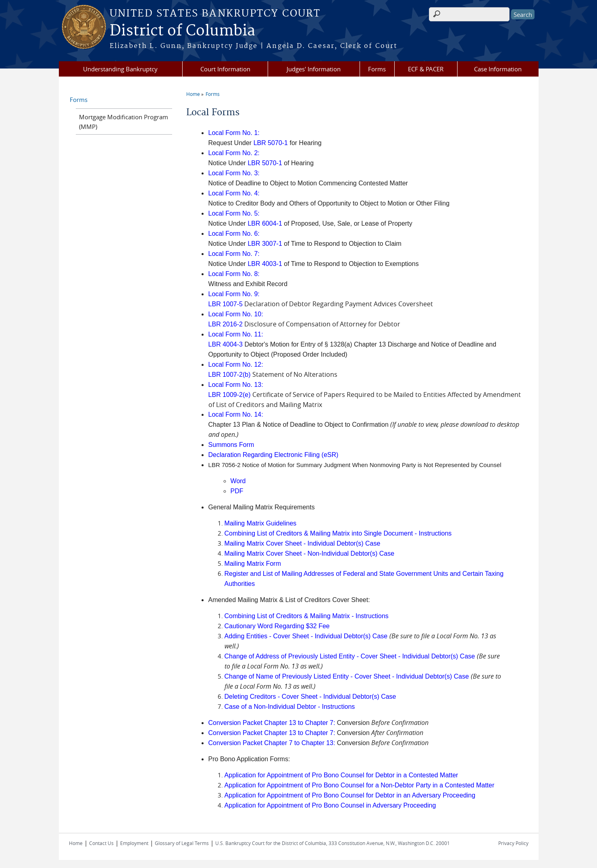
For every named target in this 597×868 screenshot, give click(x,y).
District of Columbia (182, 31)
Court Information (225, 69)
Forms (377, 69)
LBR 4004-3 (226, 344)
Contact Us (101, 843)
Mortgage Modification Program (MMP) (124, 122)
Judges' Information (314, 69)
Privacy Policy (513, 843)
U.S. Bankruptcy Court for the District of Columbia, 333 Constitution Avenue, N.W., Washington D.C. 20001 (333, 843)
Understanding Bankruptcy (120, 69)
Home (193, 94)
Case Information (498, 69)
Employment (134, 843)
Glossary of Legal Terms (182, 843)
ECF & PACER (426, 69)
